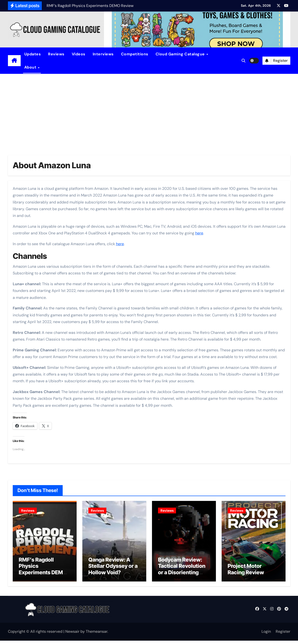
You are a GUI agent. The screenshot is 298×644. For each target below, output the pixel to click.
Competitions (135, 54)
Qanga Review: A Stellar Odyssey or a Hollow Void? (113, 569)
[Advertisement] (149, 110)
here (199, 233)
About (31, 67)
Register (283, 635)
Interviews (103, 54)
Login (266, 635)
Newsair (72, 635)
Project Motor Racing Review (246, 572)
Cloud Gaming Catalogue (181, 54)
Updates (33, 54)
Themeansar (97, 635)
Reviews (56, 54)
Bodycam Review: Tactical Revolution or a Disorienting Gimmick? (182, 572)
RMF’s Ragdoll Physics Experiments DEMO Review (43, 572)
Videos (79, 54)
